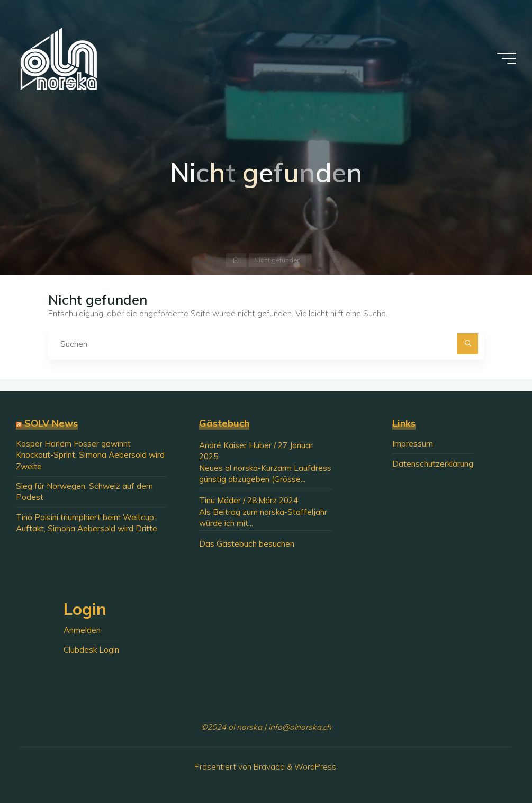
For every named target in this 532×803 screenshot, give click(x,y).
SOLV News (51, 423)
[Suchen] (468, 344)
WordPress (315, 767)
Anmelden (82, 630)
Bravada (268, 767)
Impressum (413, 444)
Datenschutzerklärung (433, 464)
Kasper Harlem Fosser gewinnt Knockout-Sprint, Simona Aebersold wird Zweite (90, 455)
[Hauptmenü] (507, 58)
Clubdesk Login (91, 650)
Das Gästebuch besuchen (247, 544)
